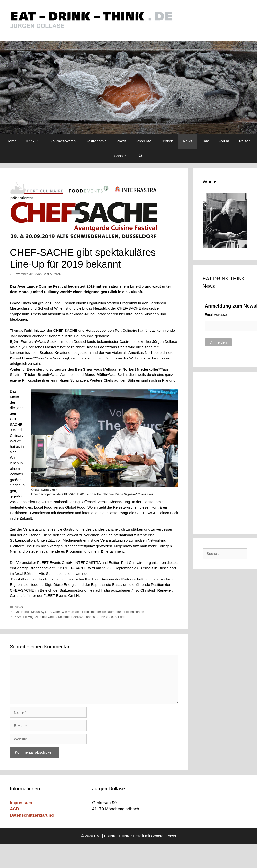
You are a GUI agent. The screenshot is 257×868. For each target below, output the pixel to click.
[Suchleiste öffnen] (140, 156)
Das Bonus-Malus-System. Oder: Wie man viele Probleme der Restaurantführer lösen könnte (80, 612)
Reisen (245, 141)
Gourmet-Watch (63, 141)
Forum (224, 141)
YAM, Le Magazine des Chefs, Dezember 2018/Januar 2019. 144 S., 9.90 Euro (70, 617)
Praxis (121, 141)
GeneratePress (163, 836)
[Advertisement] (226, 452)
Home (12, 141)
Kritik (36, 141)
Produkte (144, 141)
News (188, 141)
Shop (124, 156)
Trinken (167, 141)
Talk (205, 141)
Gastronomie (96, 141)
